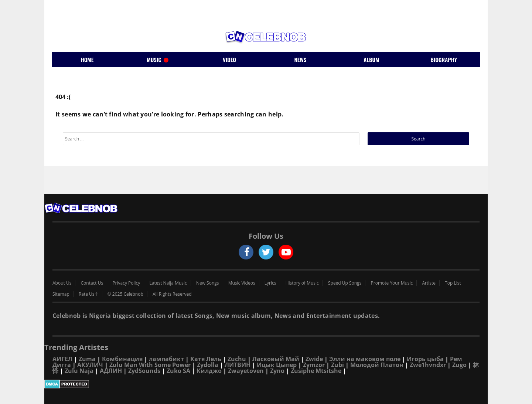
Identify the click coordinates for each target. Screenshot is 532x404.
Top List (453, 283)
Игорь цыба (425, 359)
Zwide (314, 359)
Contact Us (92, 283)
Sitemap (61, 294)
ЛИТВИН (238, 365)
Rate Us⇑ (88, 294)
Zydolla (208, 365)
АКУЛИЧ (90, 365)
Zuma (87, 359)
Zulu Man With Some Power (150, 365)
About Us (62, 283)
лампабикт (166, 359)
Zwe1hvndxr (428, 365)
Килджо (209, 371)
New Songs (208, 283)
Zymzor (314, 365)
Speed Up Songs (345, 283)
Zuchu (237, 359)
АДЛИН (111, 371)
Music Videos (242, 283)
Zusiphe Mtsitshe (316, 371)
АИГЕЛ (62, 359)
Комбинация (122, 359)
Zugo (459, 365)
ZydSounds (144, 371)
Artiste (429, 283)
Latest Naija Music (168, 283)
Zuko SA (178, 371)
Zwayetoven (246, 371)
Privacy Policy (126, 283)
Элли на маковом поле (365, 359)
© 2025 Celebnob (125, 294)
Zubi (337, 365)
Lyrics (270, 283)
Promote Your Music (392, 283)
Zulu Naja (79, 371)
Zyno (277, 371)
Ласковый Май (276, 359)
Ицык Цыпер (277, 365)
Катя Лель (206, 359)
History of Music (302, 283)
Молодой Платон (377, 365)
